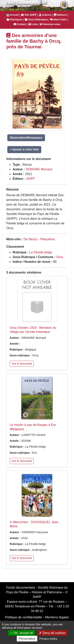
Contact (20, 24)
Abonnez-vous (50, 24)
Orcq (59, 257)
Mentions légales (57, 617)
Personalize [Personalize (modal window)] (27, 639)
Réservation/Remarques (26, 138)
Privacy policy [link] (48, 639)
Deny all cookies (52, 633)
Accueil (13, 15)
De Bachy (30, 239)
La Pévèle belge (41, 252)
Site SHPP (29, 15)
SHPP (31, 179)
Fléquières (48, 239)
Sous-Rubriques (36, 19)
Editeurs (60, 15)
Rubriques (15, 19)
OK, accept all (21, 633)
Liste (33, 24)
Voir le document (22, 364)
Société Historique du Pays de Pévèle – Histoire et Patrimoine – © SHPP (37, 592)
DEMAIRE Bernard (39, 169)
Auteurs (45, 15)
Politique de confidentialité (23, 617)
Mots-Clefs (58, 19)
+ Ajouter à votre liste (24, 149)
